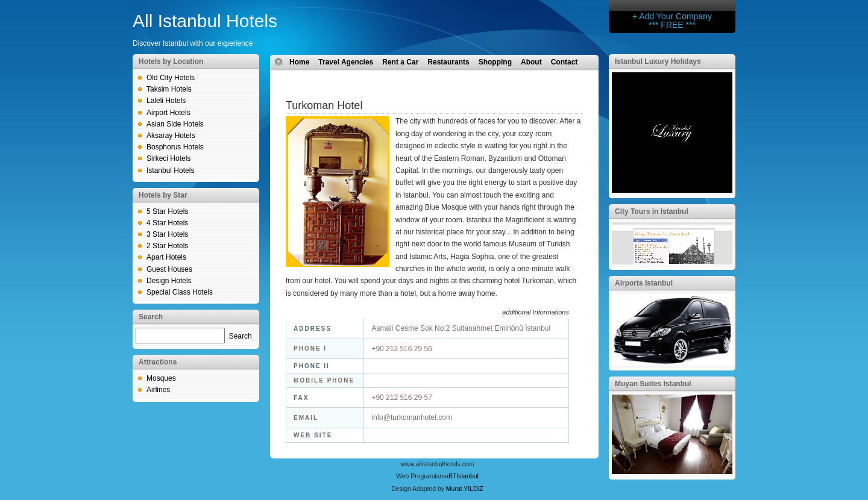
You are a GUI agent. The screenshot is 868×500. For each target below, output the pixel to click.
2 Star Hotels (167, 246)
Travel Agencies (346, 62)
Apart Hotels (166, 257)
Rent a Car (400, 62)
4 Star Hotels (167, 223)
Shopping (495, 62)
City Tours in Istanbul (652, 211)
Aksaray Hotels (171, 136)
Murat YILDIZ (465, 489)
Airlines (158, 390)
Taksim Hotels (169, 89)
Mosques (161, 378)
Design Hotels (169, 281)
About (531, 62)
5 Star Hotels (167, 211)
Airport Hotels (168, 113)
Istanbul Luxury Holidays (658, 61)
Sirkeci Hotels (168, 158)
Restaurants (448, 62)
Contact (565, 62)
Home (299, 62)
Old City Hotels (171, 78)
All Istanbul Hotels (205, 21)
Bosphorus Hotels (175, 147)
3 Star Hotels (167, 234)
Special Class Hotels (180, 292)
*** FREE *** (672, 25)
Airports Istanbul (644, 283)
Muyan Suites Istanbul (653, 384)
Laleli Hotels (166, 101)
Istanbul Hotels (170, 170)
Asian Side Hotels (175, 124)
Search (241, 336)
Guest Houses (169, 269)
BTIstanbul (464, 476)
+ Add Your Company (672, 16)
